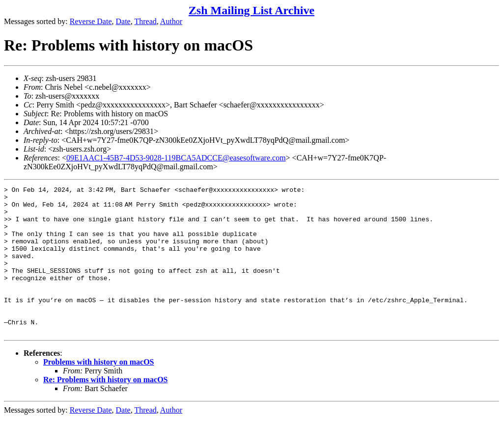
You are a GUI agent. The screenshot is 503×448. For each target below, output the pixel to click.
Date (123, 21)
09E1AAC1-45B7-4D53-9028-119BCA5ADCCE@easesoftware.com (176, 158)
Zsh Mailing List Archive (251, 10)
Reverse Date (91, 21)
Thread (145, 21)
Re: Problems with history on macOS (105, 409)
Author (171, 21)
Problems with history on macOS (98, 391)
